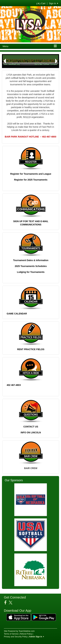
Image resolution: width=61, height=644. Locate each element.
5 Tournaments (39, 180)
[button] (5, 61)
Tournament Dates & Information (31, 260)
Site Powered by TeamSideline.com (19, 631)
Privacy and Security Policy (16, 637)
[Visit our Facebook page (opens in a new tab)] (7, 603)
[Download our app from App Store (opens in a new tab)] (19, 617)
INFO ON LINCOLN (31, 432)
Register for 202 (23, 180)
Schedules (41, 266)
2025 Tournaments (25, 266)
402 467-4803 (14, 385)
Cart (41, 3)
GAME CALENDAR (17, 314)
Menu (5, 46)
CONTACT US (31, 427)
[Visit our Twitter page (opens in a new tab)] (12, 603)
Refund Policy (26, 634)
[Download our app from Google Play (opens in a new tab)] (44, 617)
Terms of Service (11, 634)
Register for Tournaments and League (31, 174)
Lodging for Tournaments (31, 272)
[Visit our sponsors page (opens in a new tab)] (31, 500)
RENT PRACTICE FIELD (30, 349)
